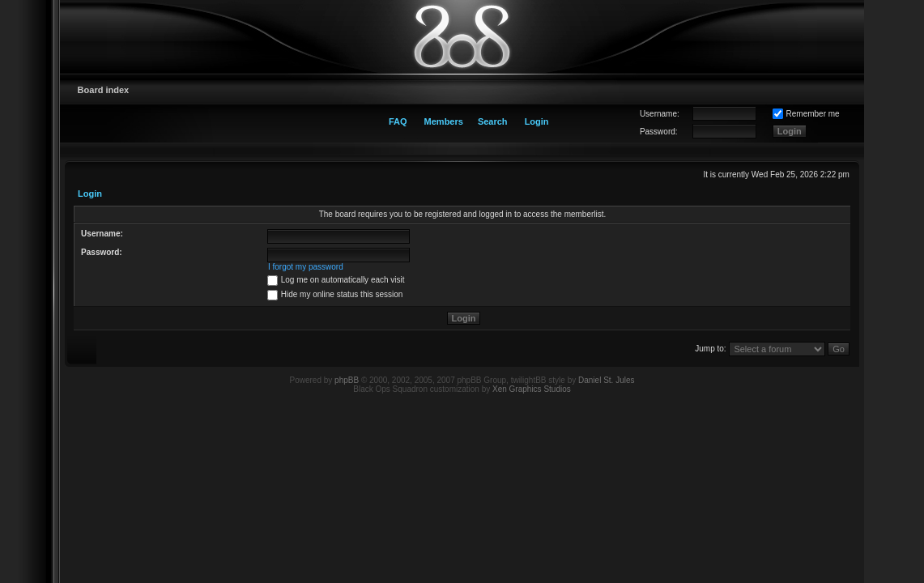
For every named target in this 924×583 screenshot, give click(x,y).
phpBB (347, 380)
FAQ (398, 121)
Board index (104, 90)
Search (493, 121)
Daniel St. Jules (606, 380)
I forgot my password (306, 267)
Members (444, 121)
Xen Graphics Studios (532, 389)
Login (537, 121)
